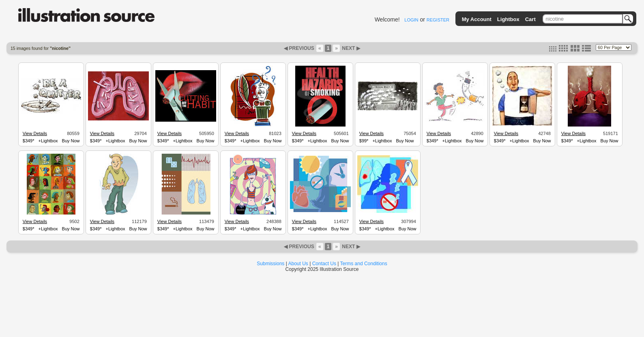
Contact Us (324, 264)
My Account (477, 19)
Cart (530, 19)
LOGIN (411, 20)
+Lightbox (48, 141)
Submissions (270, 264)
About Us (298, 264)
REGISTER (438, 20)
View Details (35, 133)
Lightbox (508, 19)
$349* (29, 141)
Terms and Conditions (364, 264)
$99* (364, 141)
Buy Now (71, 141)
